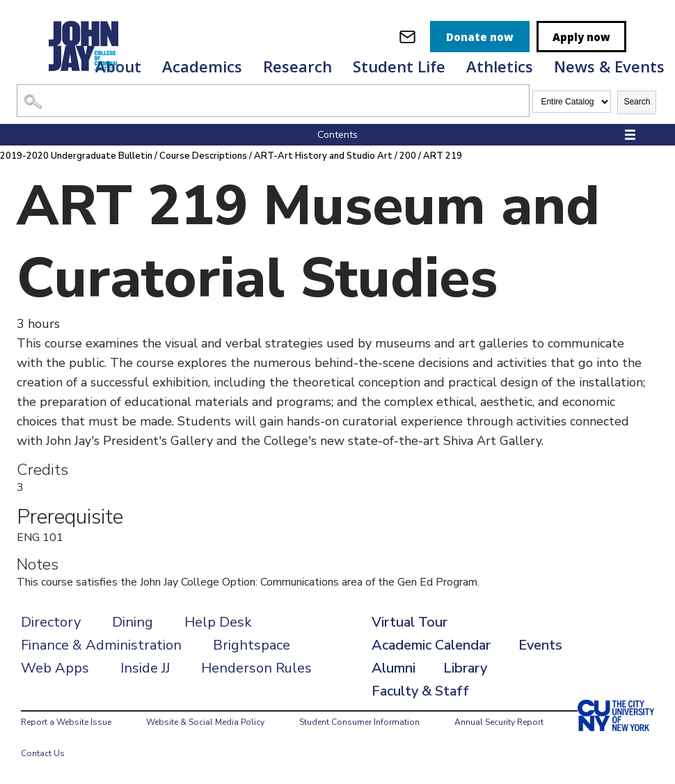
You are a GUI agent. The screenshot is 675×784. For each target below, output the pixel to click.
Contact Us (43, 753)
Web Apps (55, 668)
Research (297, 66)
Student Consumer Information (359, 722)
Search (637, 102)
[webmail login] (407, 37)
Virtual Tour (410, 622)
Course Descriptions (203, 156)
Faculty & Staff (420, 691)
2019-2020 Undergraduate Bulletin (76, 156)
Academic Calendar (431, 645)
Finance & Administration (101, 645)
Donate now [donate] (480, 37)
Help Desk (218, 622)
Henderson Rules (256, 668)
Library (465, 668)
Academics (202, 66)
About (118, 66)
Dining (133, 622)
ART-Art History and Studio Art (324, 156)
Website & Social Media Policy (205, 722)
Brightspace (252, 645)
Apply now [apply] (581, 37)
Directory (51, 622)
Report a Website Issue (66, 722)
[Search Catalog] (273, 101)
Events (540, 645)
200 (408, 156)
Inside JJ (145, 668)
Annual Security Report (499, 722)
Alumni (394, 668)
